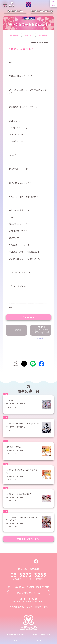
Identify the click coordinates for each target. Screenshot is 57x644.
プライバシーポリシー (41, 635)
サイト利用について (23, 635)
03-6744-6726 (29, 599)
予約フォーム (23, 607)
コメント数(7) (41, 338)
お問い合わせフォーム (29, 593)
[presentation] (31, 348)
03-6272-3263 (29, 575)
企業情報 (10, 635)
